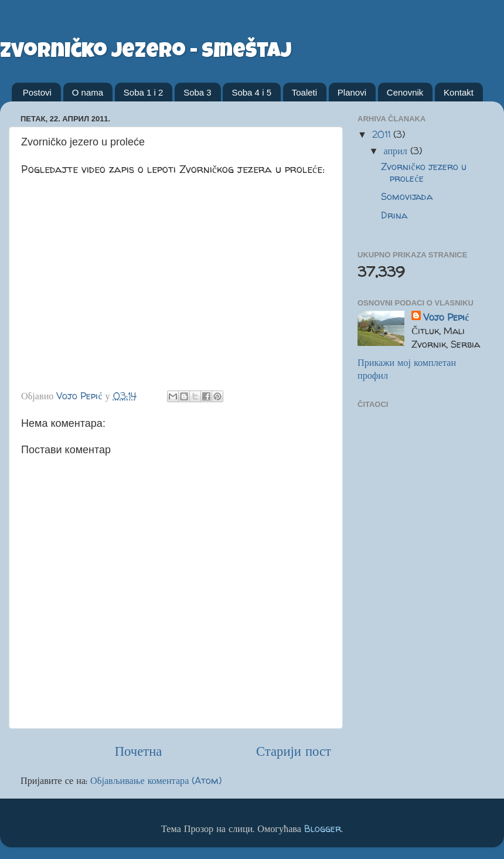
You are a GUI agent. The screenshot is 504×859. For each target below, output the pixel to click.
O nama (88, 92)
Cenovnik (405, 92)
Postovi (37, 92)
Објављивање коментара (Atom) (156, 780)
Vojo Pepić (446, 317)
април (396, 151)
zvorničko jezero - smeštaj (146, 53)
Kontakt (459, 92)
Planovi (352, 92)
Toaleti (304, 92)
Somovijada (407, 196)
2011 (383, 134)
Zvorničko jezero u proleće (423, 172)
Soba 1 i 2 (144, 92)
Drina (394, 215)
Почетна (139, 751)
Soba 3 (197, 92)
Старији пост (294, 751)
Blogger (323, 829)
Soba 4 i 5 (251, 92)
